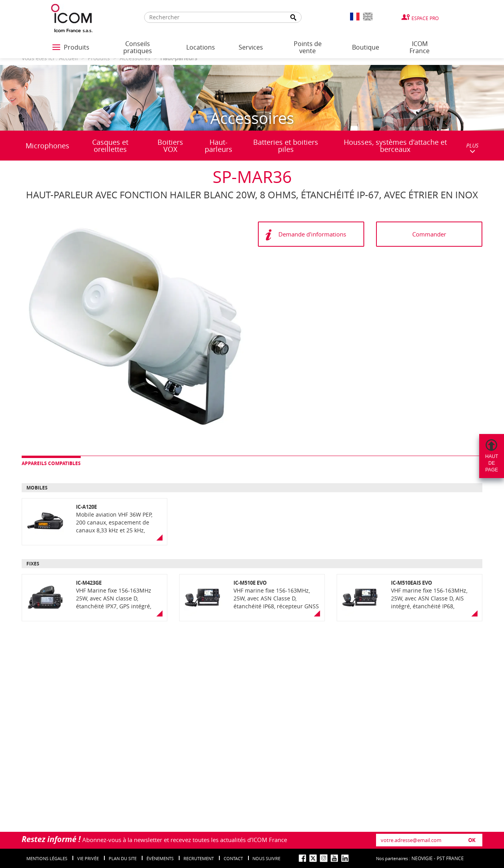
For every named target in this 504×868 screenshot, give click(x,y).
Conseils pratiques (138, 47)
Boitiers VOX (170, 146)
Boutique (366, 47)
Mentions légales (47, 858)
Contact (233, 858)
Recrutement (199, 858)
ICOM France (420, 47)
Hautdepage (492, 463)
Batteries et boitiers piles (286, 146)
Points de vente (308, 47)
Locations (201, 47)
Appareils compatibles (51, 463)
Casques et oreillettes (110, 146)
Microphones (47, 146)
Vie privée (88, 858)
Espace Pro (425, 18)
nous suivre (266, 858)
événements (160, 858)
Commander (429, 234)
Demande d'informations (312, 234)
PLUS (472, 148)
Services (251, 47)
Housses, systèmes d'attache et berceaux (395, 146)
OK (472, 840)
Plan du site (123, 858)
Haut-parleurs (219, 146)
